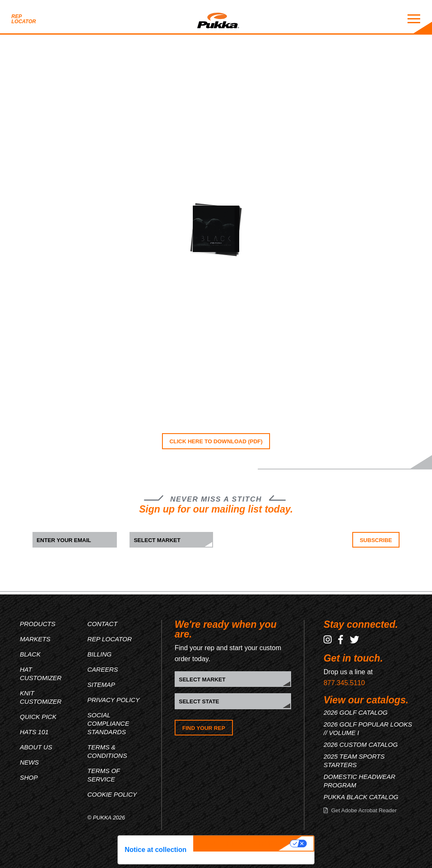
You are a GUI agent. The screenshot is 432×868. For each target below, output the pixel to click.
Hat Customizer (41, 674)
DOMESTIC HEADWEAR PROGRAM (359, 781)
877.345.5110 (344, 683)
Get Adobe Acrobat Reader (364, 810)
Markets (35, 639)
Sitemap (101, 685)
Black (30, 654)
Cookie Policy (112, 794)
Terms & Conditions (107, 751)
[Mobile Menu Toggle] (414, 19)
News (29, 762)
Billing (100, 654)
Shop (29, 777)
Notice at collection (155, 850)
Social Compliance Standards (108, 723)
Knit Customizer (41, 697)
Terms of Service (104, 775)
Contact (102, 624)
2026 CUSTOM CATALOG (361, 745)
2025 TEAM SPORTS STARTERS (354, 761)
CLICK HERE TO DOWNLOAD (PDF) (216, 441)
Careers (103, 669)
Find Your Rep (204, 728)
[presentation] (278, 548)
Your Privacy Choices (243, 843)
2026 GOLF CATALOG (356, 712)
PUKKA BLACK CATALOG (361, 797)
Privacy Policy (113, 700)
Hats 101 (34, 732)
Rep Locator (24, 19)
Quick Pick (38, 717)
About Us (36, 747)
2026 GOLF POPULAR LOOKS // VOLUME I (368, 728)
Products (38, 624)
